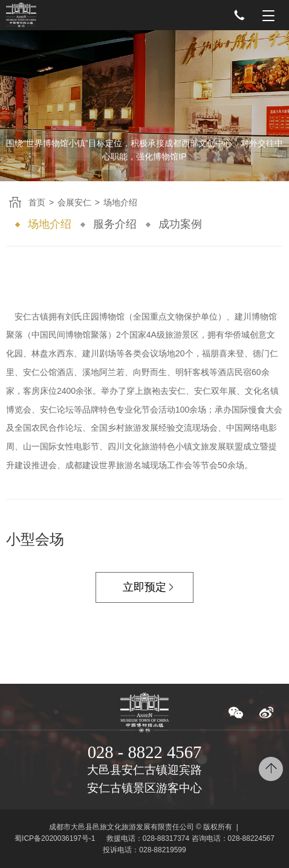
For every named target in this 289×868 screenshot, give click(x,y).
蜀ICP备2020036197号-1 (55, 838)
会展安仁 (74, 202)
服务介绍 (115, 224)
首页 (37, 202)
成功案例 (180, 224)
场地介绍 (50, 224)
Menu (268, 15)
